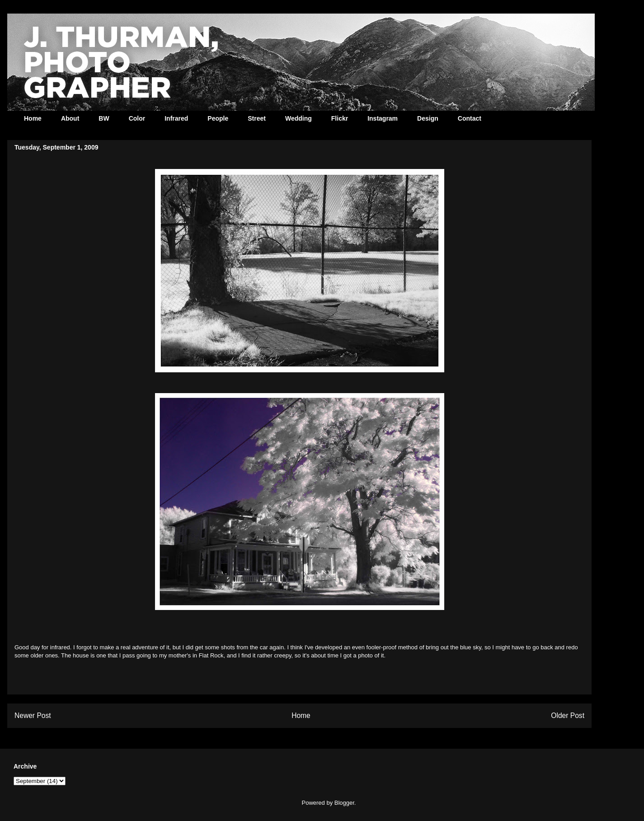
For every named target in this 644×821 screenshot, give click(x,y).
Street (257, 118)
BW (104, 118)
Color (137, 118)
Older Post (568, 715)
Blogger (344, 803)
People (218, 118)
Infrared (176, 118)
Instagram (383, 118)
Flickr (340, 118)
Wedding (298, 118)
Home (33, 118)
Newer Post (33, 715)
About (70, 118)
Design (428, 118)
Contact (470, 118)
